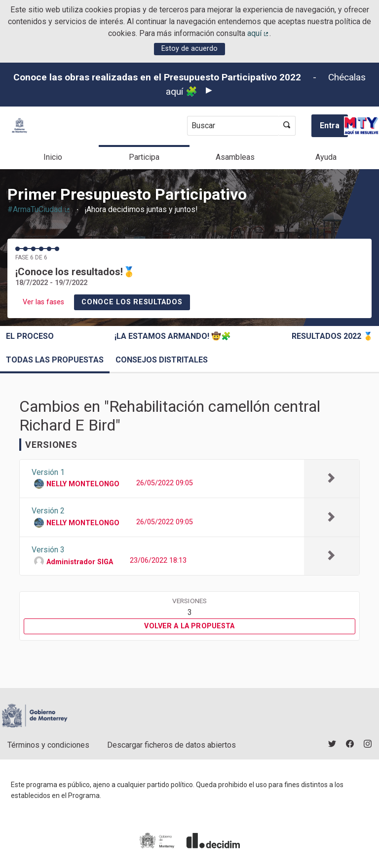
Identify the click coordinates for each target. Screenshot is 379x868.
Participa (144, 157)
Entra (330, 126)
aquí (259, 33)
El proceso (30, 336)
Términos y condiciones (48, 745)
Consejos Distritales (162, 360)
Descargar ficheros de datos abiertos (171, 745)
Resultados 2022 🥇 (332, 336)
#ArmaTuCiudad (39, 209)
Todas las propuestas (55, 360)
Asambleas (235, 157)
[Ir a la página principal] (19, 126)
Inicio (53, 157)
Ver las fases (43, 302)
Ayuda (326, 157)
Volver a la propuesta (189, 626)
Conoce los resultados (132, 302)
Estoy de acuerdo (189, 49)
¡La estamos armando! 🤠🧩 (173, 336)
